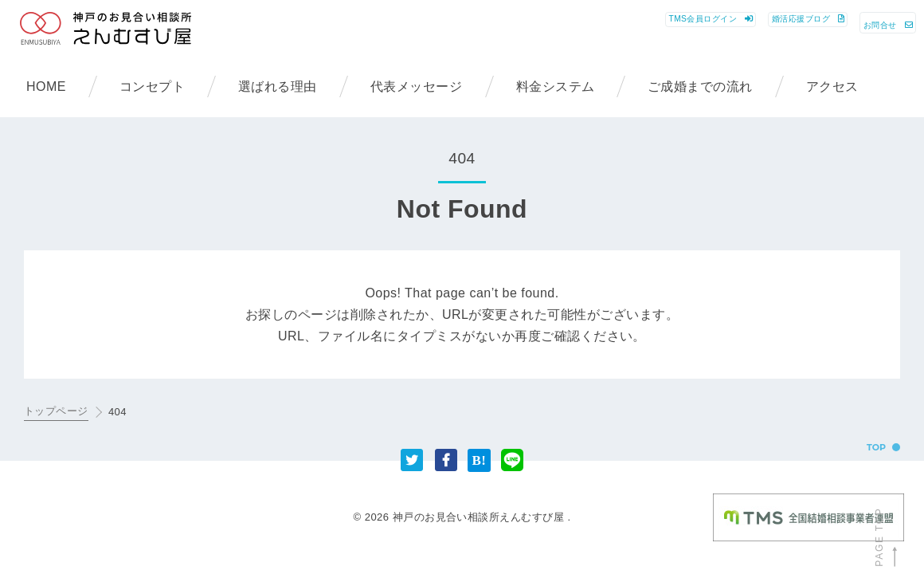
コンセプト (152, 86)
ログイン (529, 31)
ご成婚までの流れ (700, 86)
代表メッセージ (416, 86)
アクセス (832, 86)
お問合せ (863, 31)
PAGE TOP (886, 537)
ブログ (710, 31)
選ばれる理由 (278, 86)
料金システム (556, 86)
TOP (876, 447)
